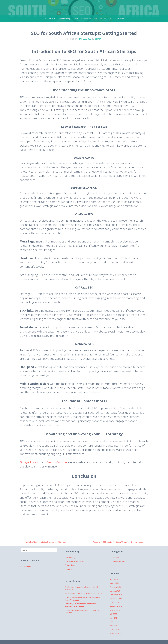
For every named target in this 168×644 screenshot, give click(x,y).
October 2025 (115, 602)
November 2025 (116, 599)
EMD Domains (100, 19)
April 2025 (114, 626)
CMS (111, 19)
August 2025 (115, 610)
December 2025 (116, 595)
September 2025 (116, 606)
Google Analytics (30, 462)
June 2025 (114, 618)
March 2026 (114, 583)
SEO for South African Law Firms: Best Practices (84, 593)
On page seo (86, 19)
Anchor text (69, 569)
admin (98, 39)
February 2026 (115, 587)
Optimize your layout (118, 561)
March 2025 (114, 630)
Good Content (25, 566)
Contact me (120, 19)
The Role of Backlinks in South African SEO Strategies (45, 542)
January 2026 (115, 591)
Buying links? (70, 565)
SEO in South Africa (49, 19)
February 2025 (115, 633)
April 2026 (114, 579)
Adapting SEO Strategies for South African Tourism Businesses (119, 542)
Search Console (57, 462)
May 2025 (114, 622)
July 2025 (113, 614)
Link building (65, 19)
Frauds (75, 19)
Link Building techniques (75, 561)
